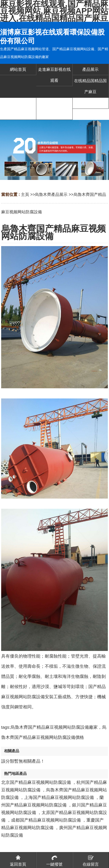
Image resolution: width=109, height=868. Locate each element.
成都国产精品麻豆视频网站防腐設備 (46, 820)
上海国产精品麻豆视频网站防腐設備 (59, 797)
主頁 (25, 194)
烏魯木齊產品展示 (51, 194)
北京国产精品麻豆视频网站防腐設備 (36, 782)
